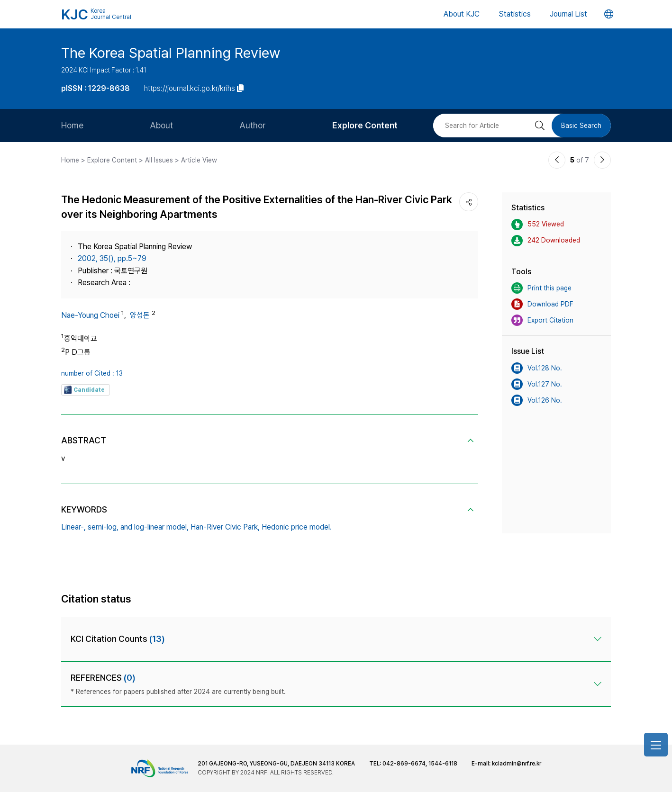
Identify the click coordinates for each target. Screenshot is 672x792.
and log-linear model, (154, 527)
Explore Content (365, 125)
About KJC (462, 14)
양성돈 (140, 315)
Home (72, 125)
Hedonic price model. (297, 527)
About (161, 125)
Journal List (568, 14)
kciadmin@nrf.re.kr (517, 764)
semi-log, (103, 527)
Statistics (515, 14)
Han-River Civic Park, (225, 527)
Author (253, 125)
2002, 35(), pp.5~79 (112, 258)
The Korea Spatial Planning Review (171, 53)
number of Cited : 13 (92, 373)
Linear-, (73, 527)
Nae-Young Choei (90, 315)
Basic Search (581, 126)
